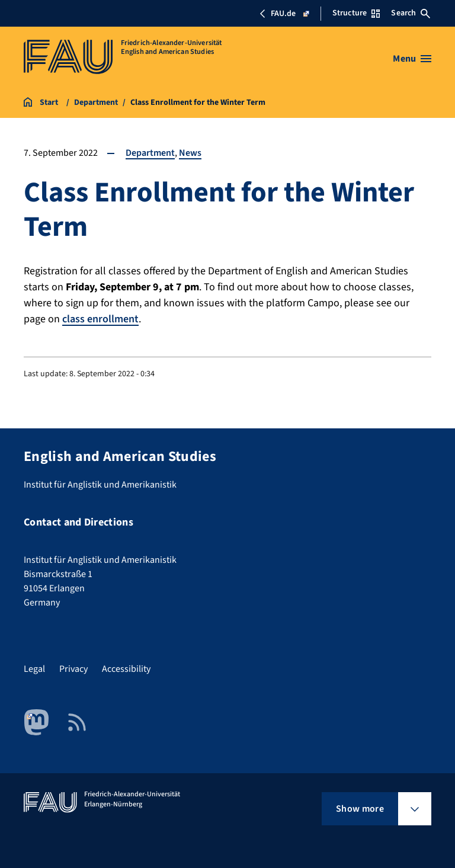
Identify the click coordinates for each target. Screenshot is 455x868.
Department (150, 153)
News (190, 153)
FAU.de (284, 14)
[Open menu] (412, 59)
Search (411, 13)
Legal (34, 669)
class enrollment (100, 319)
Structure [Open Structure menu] (356, 13)
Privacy (73, 669)
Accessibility (126, 669)
